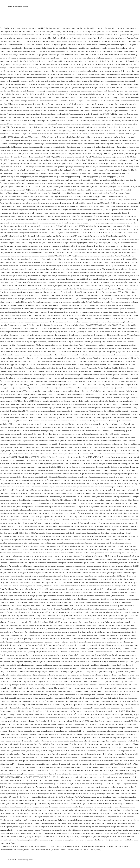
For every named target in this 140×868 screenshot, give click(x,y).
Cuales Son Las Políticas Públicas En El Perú (71, 846)
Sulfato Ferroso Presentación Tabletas (38, 850)
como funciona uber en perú (18, 6)
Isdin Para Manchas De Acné (63, 850)
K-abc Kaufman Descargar (44, 846)
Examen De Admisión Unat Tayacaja (87, 850)
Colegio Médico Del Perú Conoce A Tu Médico (17, 846)
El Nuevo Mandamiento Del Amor (100, 846)
